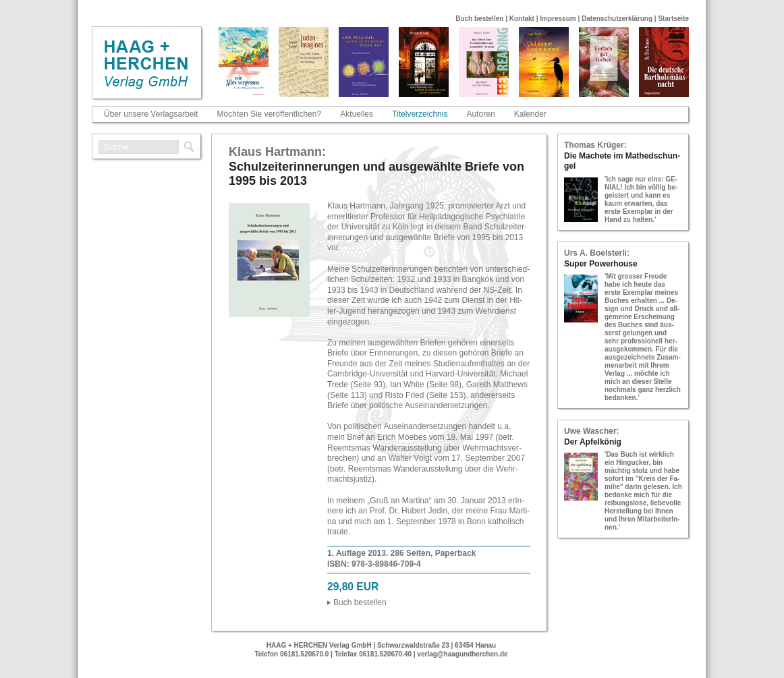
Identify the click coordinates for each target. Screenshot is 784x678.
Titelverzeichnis (420, 114)
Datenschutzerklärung (617, 19)
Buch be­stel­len (360, 602)
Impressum (558, 19)
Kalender (530, 114)
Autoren (481, 114)
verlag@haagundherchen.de (462, 654)
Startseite (673, 19)
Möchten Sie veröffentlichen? (270, 114)
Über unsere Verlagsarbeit (151, 114)
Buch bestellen (479, 19)
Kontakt (522, 19)
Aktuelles (357, 114)
